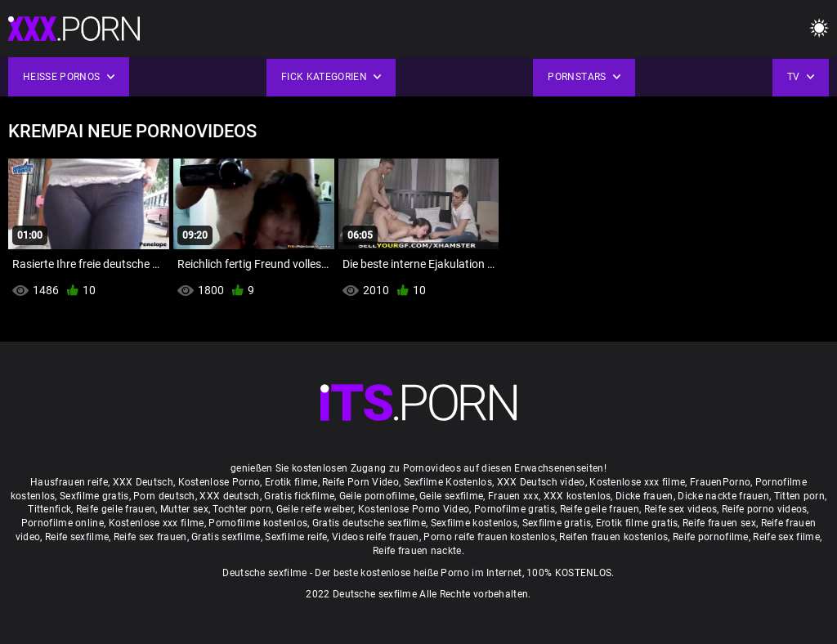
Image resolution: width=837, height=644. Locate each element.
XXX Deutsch (143, 482)
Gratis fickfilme (299, 496)
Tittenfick (49, 509)
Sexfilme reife (296, 537)
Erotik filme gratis (637, 523)
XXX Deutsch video (541, 482)
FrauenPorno (720, 482)
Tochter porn (242, 509)
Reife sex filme (786, 537)
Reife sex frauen (150, 537)
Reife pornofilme (711, 537)
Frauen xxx (513, 496)
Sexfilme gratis (94, 496)
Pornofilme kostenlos (258, 523)
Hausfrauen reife (69, 482)
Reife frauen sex (719, 523)
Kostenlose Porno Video (414, 509)
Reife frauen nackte (417, 551)
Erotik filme (291, 482)
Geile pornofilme (377, 496)
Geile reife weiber (315, 509)
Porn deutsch (164, 496)
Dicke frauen (645, 496)
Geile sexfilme (451, 496)
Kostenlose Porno (219, 482)
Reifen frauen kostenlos (613, 537)
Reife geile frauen (116, 509)
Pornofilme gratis (515, 509)
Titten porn (799, 496)
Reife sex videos (681, 509)
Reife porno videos (764, 509)
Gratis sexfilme (226, 537)
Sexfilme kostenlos (474, 523)
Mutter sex (184, 509)
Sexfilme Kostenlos (448, 482)
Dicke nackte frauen (723, 496)
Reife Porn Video (360, 482)
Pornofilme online (63, 523)
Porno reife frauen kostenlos (489, 537)
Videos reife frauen (376, 537)
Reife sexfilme (77, 537)
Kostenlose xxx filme (637, 482)
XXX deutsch (229, 496)
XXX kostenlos (577, 496)
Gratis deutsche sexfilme (369, 523)
